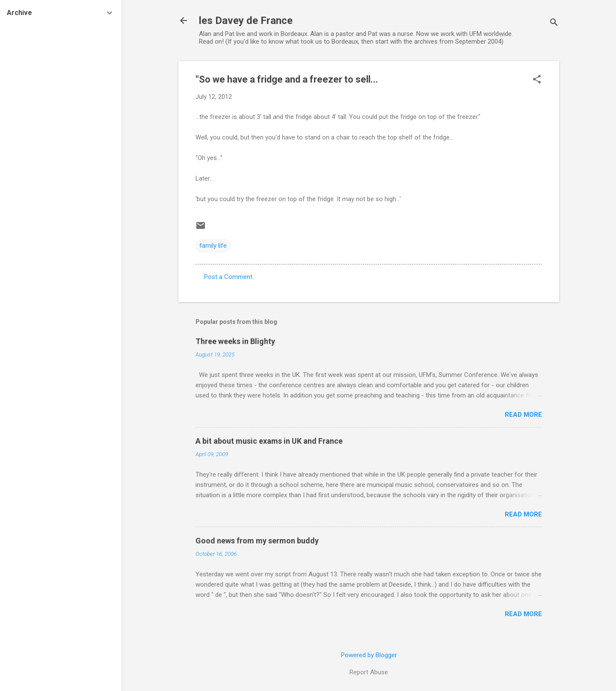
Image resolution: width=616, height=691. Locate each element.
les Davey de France (246, 21)
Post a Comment (228, 277)
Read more (523, 415)
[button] (537, 80)
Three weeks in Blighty (235, 341)
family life (213, 246)
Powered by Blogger (369, 655)
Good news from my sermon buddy (257, 541)
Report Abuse (369, 672)
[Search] (554, 23)
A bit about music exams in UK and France (269, 441)
